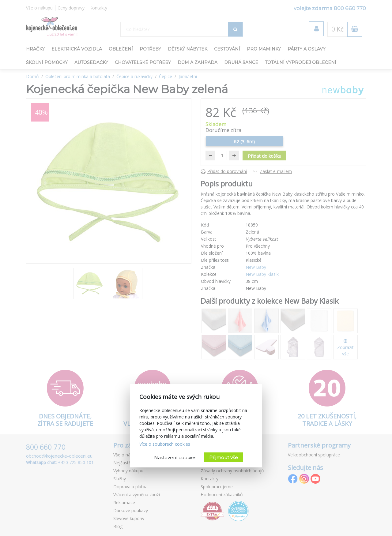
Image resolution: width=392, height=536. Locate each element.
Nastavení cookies (175, 457)
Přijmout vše (224, 457)
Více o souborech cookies (165, 444)
